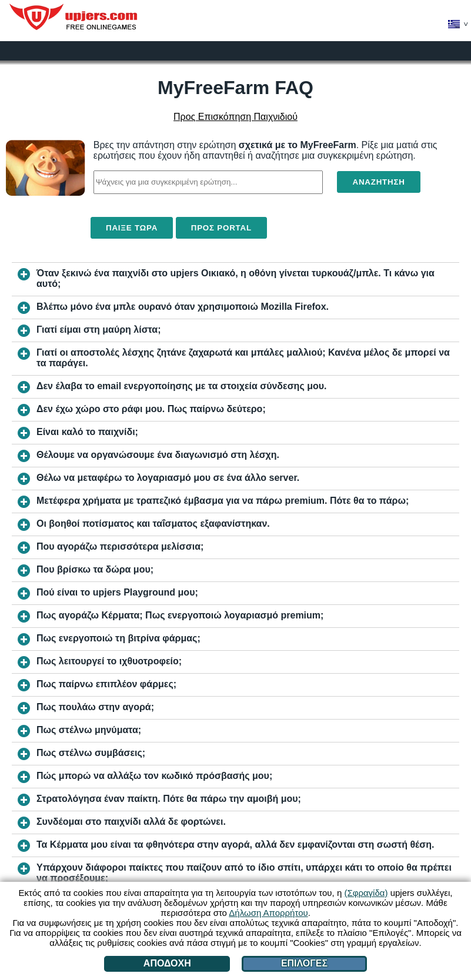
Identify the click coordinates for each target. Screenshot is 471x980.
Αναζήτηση (378, 182)
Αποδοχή (167, 963)
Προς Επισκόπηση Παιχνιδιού (235, 117)
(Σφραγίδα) (366, 893)
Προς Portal (221, 228)
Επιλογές (304, 963)
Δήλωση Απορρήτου (268, 913)
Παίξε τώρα (132, 228)
